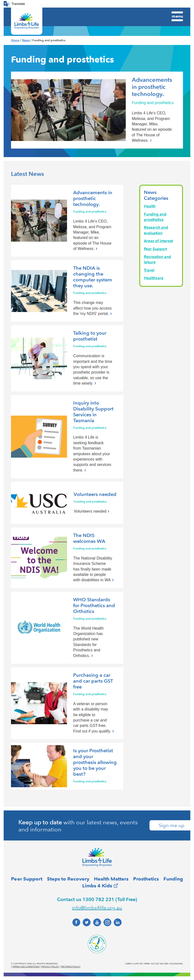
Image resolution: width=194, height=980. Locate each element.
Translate (18, 4)
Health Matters (111, 879)
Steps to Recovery (68, 879)
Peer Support (27, 879)
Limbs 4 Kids (97, 886)
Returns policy (71, 967)
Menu (177, 16)
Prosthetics (146, 879)
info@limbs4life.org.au (97, 908)
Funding (173, 879)
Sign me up (172, 825)
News (26, 40)
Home (15, 40)
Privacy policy (50, 967)
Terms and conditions (26, 967)
